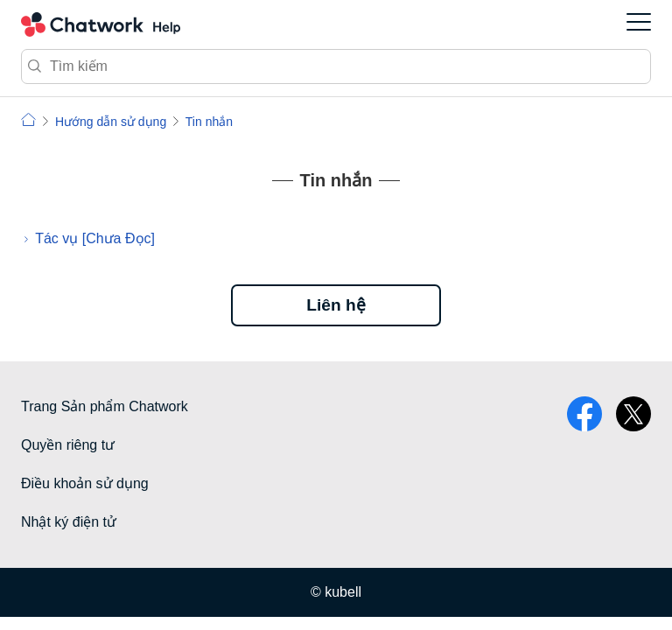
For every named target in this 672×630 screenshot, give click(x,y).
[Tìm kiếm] (336, 66)
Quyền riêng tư (68, 445)
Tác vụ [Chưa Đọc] (95, 238)
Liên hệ (336, 305)
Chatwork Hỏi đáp (101, 24)
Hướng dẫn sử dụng (111, 122)
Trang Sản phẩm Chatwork (105, 406)
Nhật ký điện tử (69, 522)
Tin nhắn (209, 122)
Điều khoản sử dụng (85, 483)
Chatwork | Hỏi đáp (28, 119)
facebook (584, 414)
